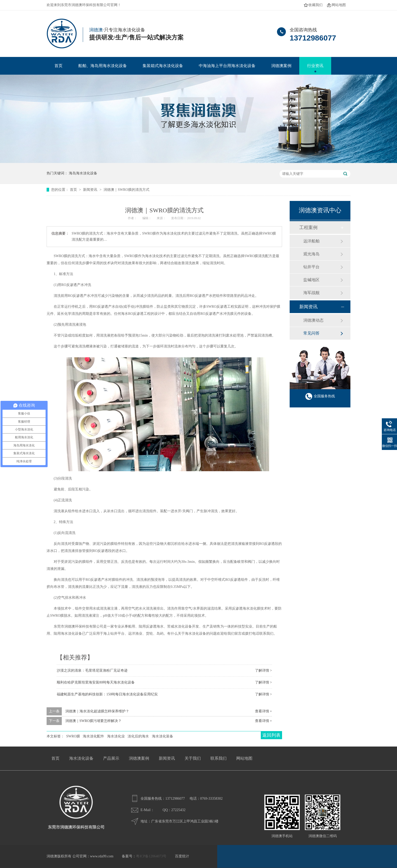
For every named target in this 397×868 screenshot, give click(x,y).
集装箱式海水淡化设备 (163, 66)
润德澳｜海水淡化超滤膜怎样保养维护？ (97, 711)
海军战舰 (311, 293)
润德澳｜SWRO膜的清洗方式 (126, 190)
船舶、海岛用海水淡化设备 (103, 66)
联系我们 (219, 758)
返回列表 (271, 735)
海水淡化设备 (81, 758)
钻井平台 (311, 267)
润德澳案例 (281, 66)
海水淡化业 (116, 736)
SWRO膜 (73, 736)
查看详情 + (263, 711)
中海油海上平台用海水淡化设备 (227, 66)
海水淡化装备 (163, 736)
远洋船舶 (311, 241)
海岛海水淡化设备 (83, 173)
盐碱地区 (311, 280)
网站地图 (339, 5)
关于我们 (193, 758)
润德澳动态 (313, 320)
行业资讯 (315, 66)
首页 (58, 66)
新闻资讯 (91, 190)
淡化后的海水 (138, 736)
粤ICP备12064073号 (151, 856)
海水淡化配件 (93, 736)
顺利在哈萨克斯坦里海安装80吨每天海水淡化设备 (96, 682)
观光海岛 (311, 254)
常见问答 (311, 333)
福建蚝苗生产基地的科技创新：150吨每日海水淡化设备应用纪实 (107, 694)
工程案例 (308, 228)
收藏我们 (315, 5)
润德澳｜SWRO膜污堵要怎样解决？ (93, 721)
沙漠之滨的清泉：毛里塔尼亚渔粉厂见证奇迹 (92, 670)
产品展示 (111, 758)
